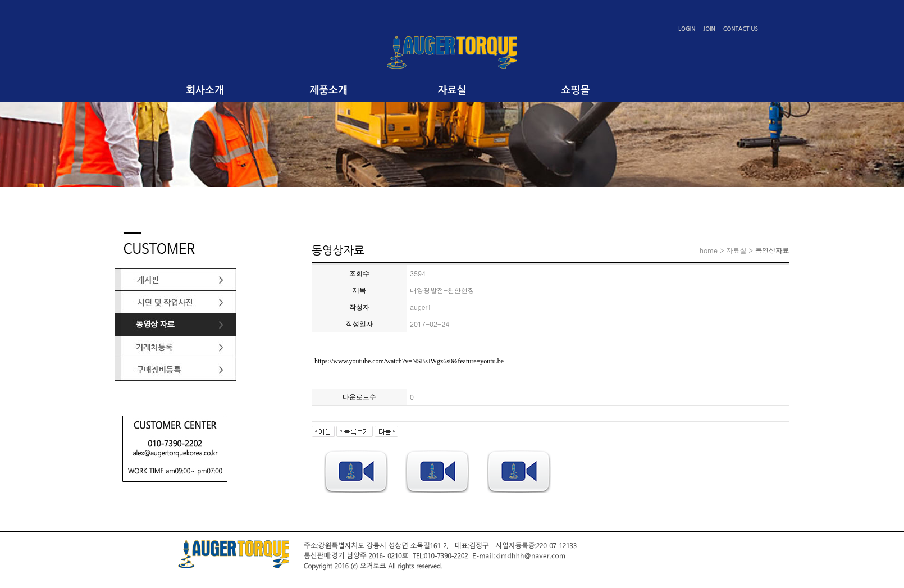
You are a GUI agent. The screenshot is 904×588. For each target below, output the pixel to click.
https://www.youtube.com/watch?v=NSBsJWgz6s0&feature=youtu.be (409, 361)
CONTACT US (741, 29)
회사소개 (205, 90)
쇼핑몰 (576, 90)
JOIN (709, 29)
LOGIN (687, 29)
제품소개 (328, 90)
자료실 (452, 90)
